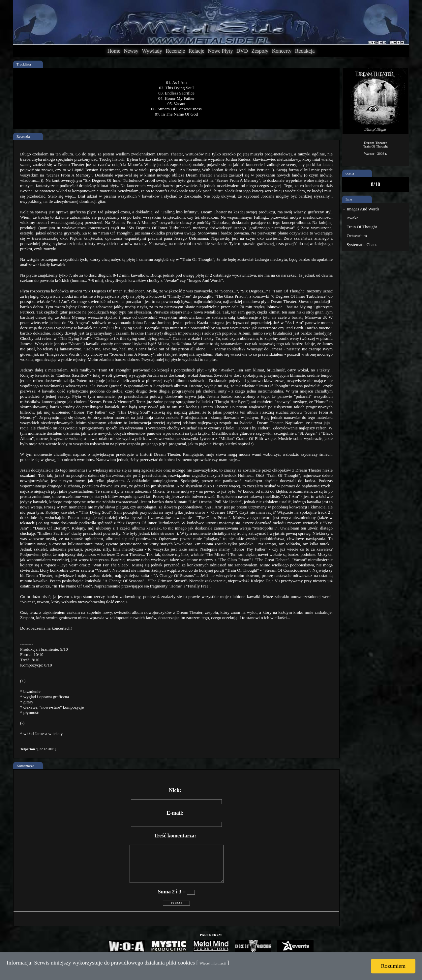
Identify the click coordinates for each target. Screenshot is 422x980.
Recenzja (23, 136)
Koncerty (282, 51)
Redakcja (305, 51)
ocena (350, 173)
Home (114, 51)
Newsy (131, 51)
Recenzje (175, 51)
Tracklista (24, 64)
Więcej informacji (212, 963)
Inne (349, 199)
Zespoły (260, 51)
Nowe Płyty (220, 51)
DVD (242, 51)
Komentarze (25, 766)
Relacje (196, 51)
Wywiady (152, 51)
